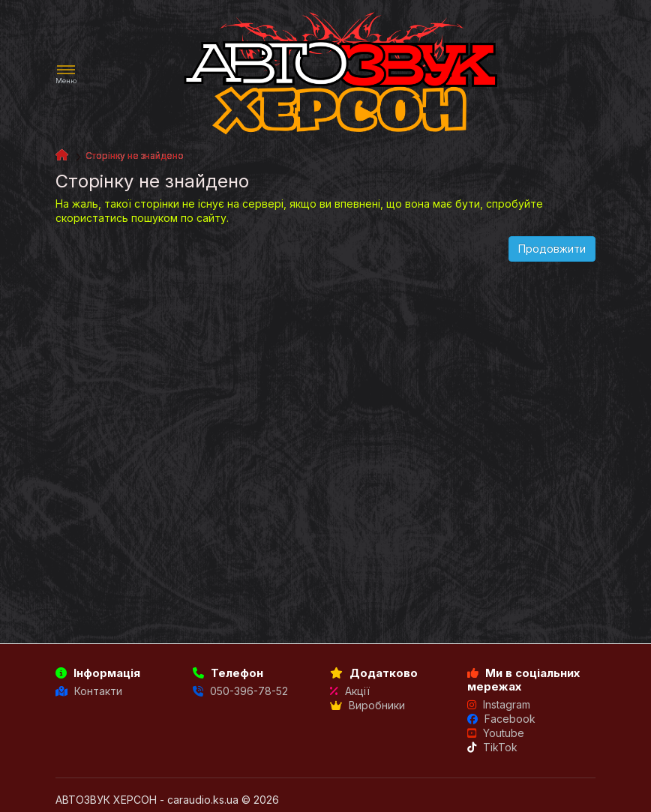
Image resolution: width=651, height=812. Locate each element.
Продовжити (552, 249)
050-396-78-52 (240, 691)
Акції (350, 691)
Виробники (367, 705)
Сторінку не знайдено (135, 156)
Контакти (89, 691)
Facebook (501, 719)
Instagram (499, 704)
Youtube (496, 733)
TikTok (492, 747)
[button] (66, 75)
